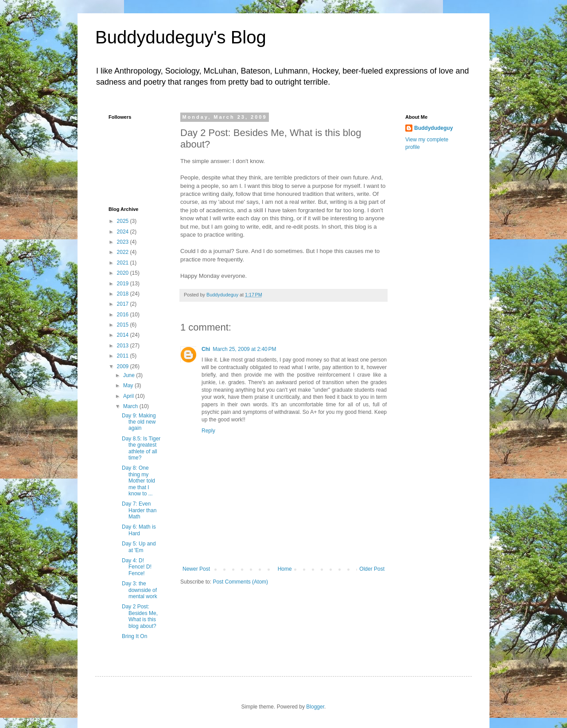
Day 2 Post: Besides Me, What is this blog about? (140, 616)
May (129, 385)
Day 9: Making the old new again (139, 422)
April (129, 396)
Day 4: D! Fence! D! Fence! (137, 567)
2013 (124, 346)
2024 (124, 232)
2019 (124, 284)
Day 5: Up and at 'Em (139, 547)
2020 (124, 273)
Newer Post (196, 569)
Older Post (372, 569)
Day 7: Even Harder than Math (139, 510)
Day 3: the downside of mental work (140, 590)
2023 (124, 242)
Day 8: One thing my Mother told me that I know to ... (138, 481)
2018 (124, 294)
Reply (208, 431)
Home (285, 569)
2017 (124, 304)
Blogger (315, 707)
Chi (206, 349)
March (131, 406)
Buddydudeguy (433, 128)
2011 (124, 356)
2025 (124, 221)
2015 (124, 325)
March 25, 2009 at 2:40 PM (244, 349)
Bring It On (134, 636)
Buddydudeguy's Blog (181, 37)
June (130, 375)
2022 (124, 252)
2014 (124, 335)
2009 (124, 366)
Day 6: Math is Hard (139, 530)
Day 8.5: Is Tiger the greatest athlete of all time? (141, 448)
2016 (124, 315)
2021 (124, 263)
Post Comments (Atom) (240, 582)
